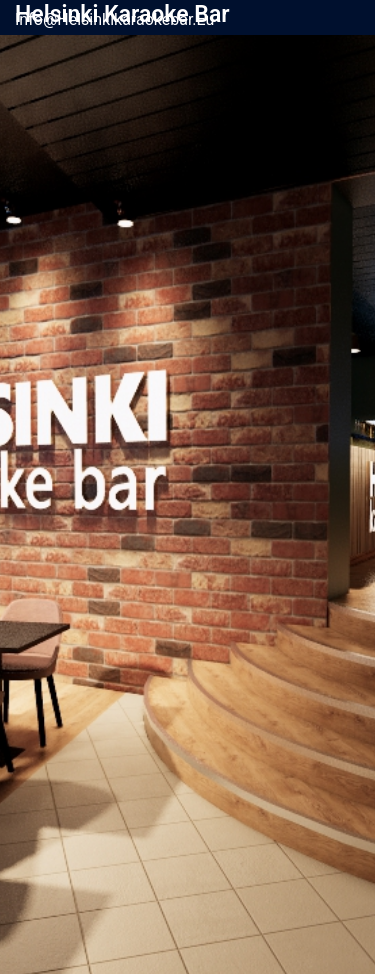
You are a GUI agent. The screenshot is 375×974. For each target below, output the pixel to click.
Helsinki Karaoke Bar (122, 14)
